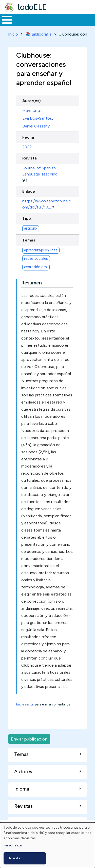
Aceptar (15, 858)
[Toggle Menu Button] (7, 20)
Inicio (13, 34)
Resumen (32, 283)
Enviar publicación (29, 739)
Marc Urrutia (33, 111)
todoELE (32, 7)
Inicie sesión (25, 704)
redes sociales (36, 259)
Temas (29, 240)
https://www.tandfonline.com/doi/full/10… (47, 204)
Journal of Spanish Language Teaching (40, 171)
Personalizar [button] (13, 845)
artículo (31, 228)
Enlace (29, 191)
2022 (27, 147)
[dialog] (48, 845)
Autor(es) (32, 101)
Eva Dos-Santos (37, 118)
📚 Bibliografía (39, 34)
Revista (30, 158)
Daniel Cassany (36, 126)
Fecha (28, 137)
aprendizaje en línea (41, 250)
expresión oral (36, 267)
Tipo (27, 218)
